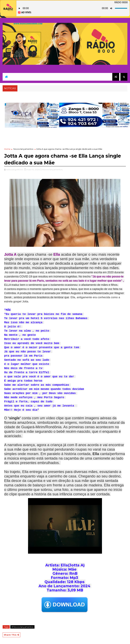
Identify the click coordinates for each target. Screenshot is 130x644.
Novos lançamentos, (53, 169)
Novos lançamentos (23, 149)
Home (7, 149)
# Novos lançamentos (22, 627)
